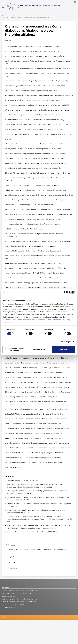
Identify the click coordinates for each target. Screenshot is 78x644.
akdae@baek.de (10, 607)
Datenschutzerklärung (61, 320)
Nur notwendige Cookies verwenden (14, 349)
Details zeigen (66, 342)
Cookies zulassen (64, 350)
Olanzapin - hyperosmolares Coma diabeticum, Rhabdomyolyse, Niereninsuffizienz (37, 549)
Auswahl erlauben (39, 350)
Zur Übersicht (15, 568)
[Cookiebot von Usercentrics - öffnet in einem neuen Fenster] (66, 292)
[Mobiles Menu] (3, 7)
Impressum (7, 322)
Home (4, 16)
